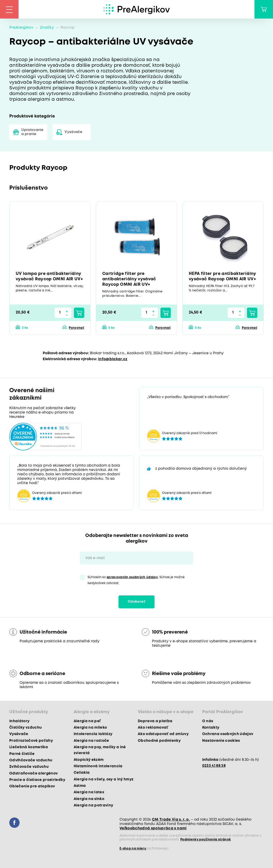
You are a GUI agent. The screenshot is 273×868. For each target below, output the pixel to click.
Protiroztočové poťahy (31, 741)
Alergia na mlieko (90, 728)
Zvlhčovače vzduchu (29, 767)
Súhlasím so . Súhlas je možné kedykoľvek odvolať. (136, 580)
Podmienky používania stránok (206, 840)
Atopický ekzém (89, 760)
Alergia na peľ (87, 721)
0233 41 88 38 (214, 766)
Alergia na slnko (89, 799)
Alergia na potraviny (93, 805)
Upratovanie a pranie (32, 132)
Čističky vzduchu (25, 728)
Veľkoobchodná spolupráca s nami (153, 828)
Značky (47, 28)
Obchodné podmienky (159, 741)
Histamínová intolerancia (98, 766)
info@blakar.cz (113, 359)
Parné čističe (22, 754)
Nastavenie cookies (221, 741)
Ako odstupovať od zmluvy (163, 734)
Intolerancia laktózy (93, 734)
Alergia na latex (89, 792)
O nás (208, 721)
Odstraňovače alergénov (33, 773)
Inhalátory (19, 721)
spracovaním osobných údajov (132, 577)
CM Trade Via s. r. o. (171, 820)
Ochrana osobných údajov (228, 734)
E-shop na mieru (133, 849)
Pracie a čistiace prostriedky (37, 780)
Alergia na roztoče (91, 741)
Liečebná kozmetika (29, 747)
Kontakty (211, 728)
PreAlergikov (21, 28)
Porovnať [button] (76, 328)
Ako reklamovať (153, 728)
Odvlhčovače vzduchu (31, 760)
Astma (80, 786)
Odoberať (136, 602)
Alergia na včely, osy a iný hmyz (104, 779)
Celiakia (82, 773)
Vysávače (73, 132)
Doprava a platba (155, 721)
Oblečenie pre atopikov (32, 786)
